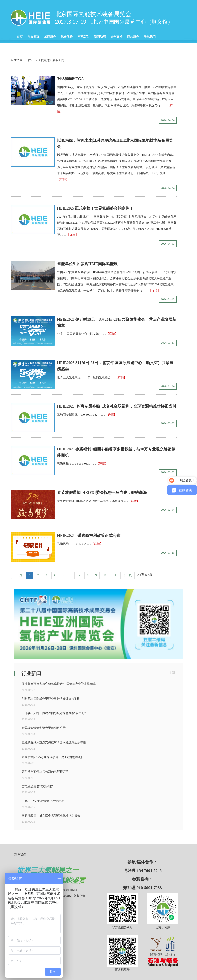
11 (115, 575)
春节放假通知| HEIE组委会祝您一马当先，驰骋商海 (102, 493)
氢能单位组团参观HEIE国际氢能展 (87, 264)
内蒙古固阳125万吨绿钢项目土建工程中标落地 (52, 757)
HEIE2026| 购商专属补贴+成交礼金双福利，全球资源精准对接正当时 (117, 406)
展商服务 (50, 37)
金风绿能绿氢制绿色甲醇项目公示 (44, 728)
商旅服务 (133, 37)
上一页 (18, 575)
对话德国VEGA (71, 79)
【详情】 (63, 179)
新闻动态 (100, 37)
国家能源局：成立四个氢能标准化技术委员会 (51, 816)
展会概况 (33, 37)
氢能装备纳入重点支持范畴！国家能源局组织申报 (54, 742)
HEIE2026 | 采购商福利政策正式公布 (89, 535)
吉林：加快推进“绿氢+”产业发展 (43, 801)
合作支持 (116, 37)
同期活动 (83, 37)
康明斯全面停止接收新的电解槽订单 (45, 772)
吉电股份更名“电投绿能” (38, 786)
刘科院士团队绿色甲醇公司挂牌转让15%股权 (51, 699)
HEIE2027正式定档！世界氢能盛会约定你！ (95, 208)
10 (105, 575)
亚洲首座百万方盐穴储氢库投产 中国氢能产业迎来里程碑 (59, 684)
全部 (172, 673)
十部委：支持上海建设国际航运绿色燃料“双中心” (54, 713)
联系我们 (150, 37)
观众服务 (67, 37)
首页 (20, 37)
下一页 (127, 575)
